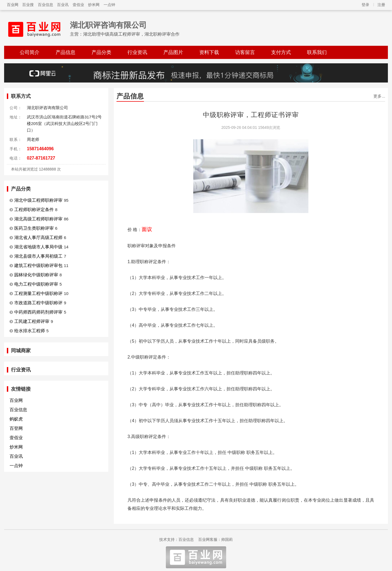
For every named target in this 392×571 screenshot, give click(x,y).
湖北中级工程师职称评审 (38, 200)
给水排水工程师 (30, 331)
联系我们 (317, 52)
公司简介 (30, 52)
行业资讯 (137, 52)
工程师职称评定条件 (34, 210)
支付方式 (281, 52)
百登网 (16, 428)
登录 (365, 5)
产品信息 (66, 52)
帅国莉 (227, 539)
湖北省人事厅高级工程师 (38, 238)
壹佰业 (78, 5)
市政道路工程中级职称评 (38, 303)
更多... (379, 96)
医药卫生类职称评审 (34, 228)
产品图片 (173, 52)
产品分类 (101, 52)
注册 (381, 5)
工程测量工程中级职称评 (38, 293)
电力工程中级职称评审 (36, 284)
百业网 (13, 5)
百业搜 (28, 5)
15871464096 (40, 149)
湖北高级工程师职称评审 (38, 219)
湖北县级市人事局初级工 (38, 256)
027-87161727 (41, 158)
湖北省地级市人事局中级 (38, 247)
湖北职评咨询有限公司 (108, 25)
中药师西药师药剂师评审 (38, 312)
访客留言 (245, 52)
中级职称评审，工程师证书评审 (251, 115)
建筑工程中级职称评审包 (38, 265)
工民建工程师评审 (32, 321)
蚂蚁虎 (16, 419)
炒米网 (94, 5)
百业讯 (63, 5)
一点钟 (109, 5)
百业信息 (46, 5)
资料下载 (209, 52)
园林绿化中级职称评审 (36, 275)
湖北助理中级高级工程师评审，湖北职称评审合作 (131, 34)
